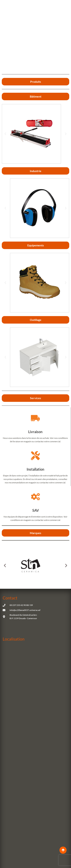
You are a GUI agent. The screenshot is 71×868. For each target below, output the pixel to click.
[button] (5, 134)
